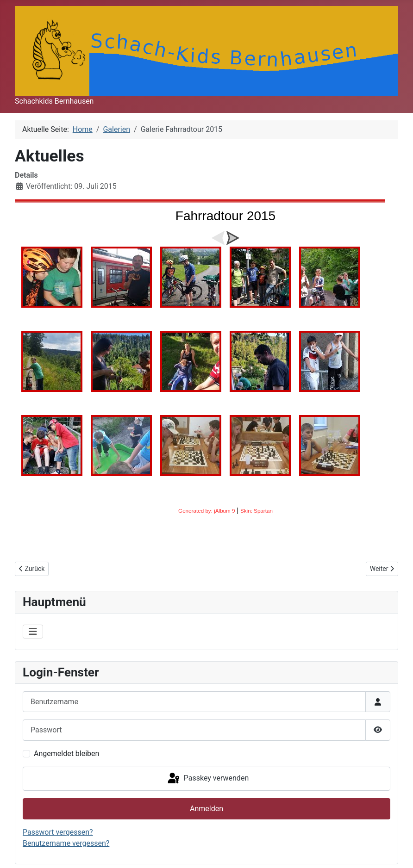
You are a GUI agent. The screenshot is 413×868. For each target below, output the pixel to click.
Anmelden (206, 809)
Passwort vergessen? (58, 832)
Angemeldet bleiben (66, 753)
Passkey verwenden (207, 779)
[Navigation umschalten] (33, 632)
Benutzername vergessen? (66, 843)
